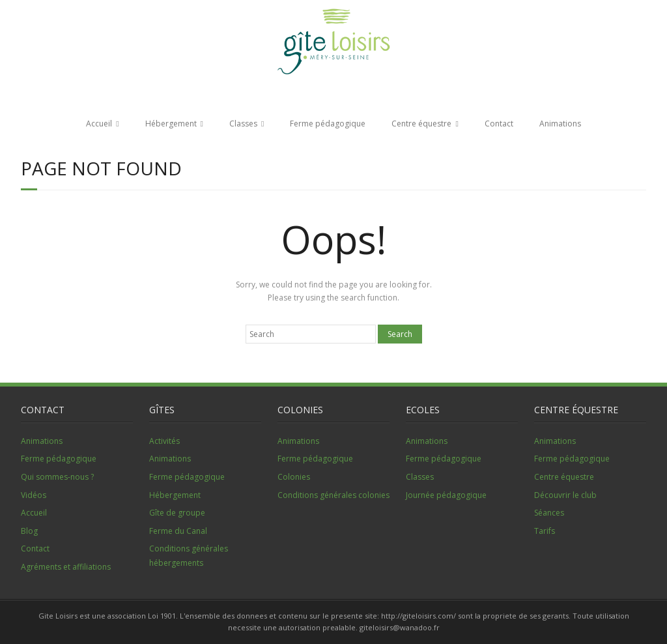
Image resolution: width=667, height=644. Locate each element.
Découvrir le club (565, 495)
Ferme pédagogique (328, 124)
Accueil (99, 124)
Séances (549, 513)
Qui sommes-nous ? (57, 477)
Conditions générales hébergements (189, 556)
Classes (243, 124)
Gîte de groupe (177, 513)
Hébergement (171, 124)
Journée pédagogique (446, 495)
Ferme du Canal (178, 531)
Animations (560, 124)
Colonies (294, 477)
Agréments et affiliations (66, 567)
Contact (499, 124)
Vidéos (34, 495)
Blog (29, 531)
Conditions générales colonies (333, 495)
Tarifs (545, 531)
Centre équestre (421, 124)
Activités (164, 441)
